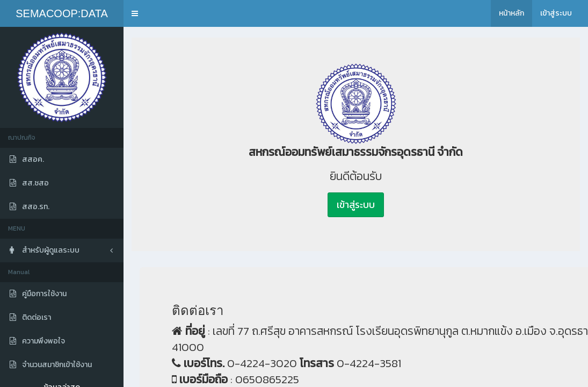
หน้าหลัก (511, 13)
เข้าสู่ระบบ (556, 13)
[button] (135, 13)
